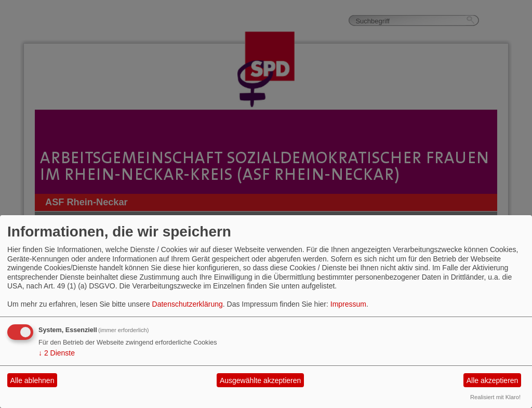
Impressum (348, 304)
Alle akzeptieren (493, 380)
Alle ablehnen (32, 380)
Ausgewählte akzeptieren (260, 380)
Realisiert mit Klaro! (495, 397)
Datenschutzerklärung (188, 304)
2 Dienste (57, 353)
